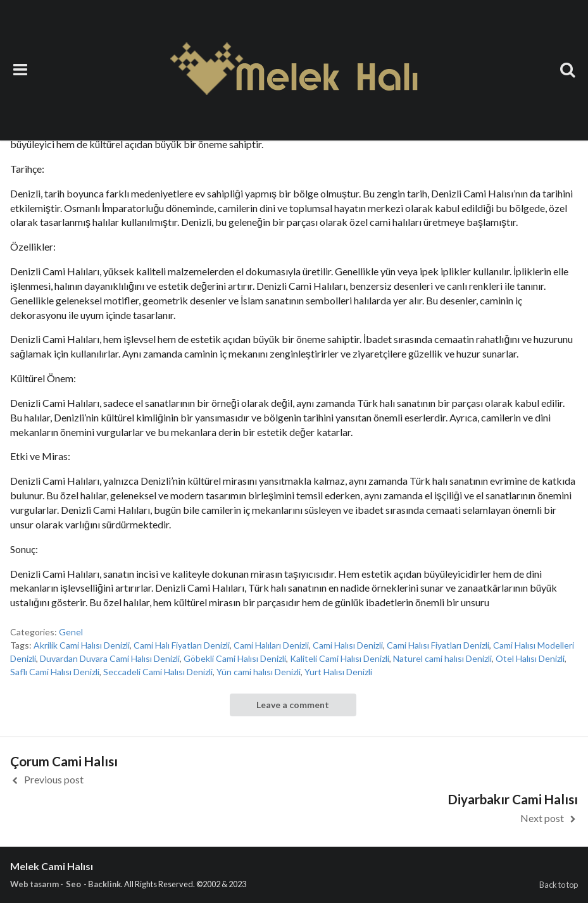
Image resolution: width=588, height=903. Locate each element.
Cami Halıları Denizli (271, 645)
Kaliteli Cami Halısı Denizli (340, 658)
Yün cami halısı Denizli (259, 672)
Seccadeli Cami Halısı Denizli (158, 672)
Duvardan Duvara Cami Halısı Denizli (110, 658)
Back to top (559, 885)
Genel (71, 632)
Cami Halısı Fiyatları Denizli (438, 645)
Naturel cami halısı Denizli (442, 658)
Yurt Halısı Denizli (338, 672)
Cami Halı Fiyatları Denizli (182, 645)
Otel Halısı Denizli (530, 658)
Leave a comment (293, 705)
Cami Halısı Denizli (348, 645)
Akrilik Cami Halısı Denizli (82, 645)
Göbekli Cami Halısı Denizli (235, 658)
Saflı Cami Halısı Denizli (55, 672)
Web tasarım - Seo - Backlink (66, 884)
